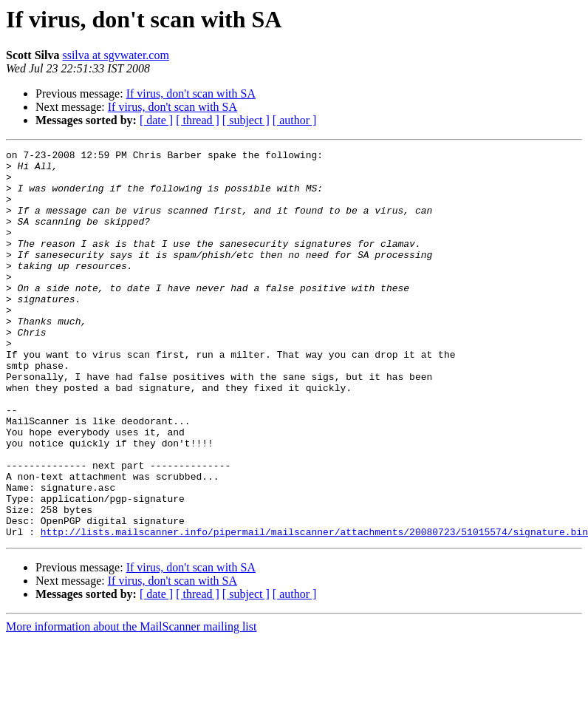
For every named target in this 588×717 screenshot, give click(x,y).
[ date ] (156, 120)
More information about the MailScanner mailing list (131, 704)
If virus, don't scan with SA (191, 94)
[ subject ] (246, 120)
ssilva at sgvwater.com (115, 55)
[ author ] (295, 120)
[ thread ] (198, 120)
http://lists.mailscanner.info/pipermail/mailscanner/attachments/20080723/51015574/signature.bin (314, 609)
